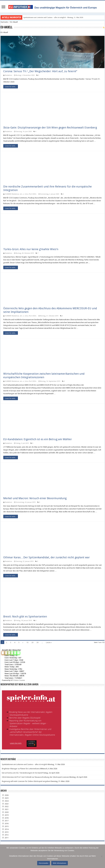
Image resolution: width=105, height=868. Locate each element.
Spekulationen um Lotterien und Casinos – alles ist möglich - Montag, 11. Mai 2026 (53, 17)
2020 (5, 812)
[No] (102, 856)
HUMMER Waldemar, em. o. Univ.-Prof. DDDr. (21, 194)
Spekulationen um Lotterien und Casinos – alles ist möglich (25, 765)
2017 (5, 821)
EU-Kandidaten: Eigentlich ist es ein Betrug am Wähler (38, 439)
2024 (5, 801)
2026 (5, 795)
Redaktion (9, 75)
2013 (5, 832)
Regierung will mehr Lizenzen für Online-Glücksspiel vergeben (26, 781)
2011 (5, 838)
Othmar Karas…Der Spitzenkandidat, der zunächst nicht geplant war (46, 557)
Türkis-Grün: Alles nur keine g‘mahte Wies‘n (31, 249)
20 (32, 642)
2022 (5, 807)
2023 (5, 804)
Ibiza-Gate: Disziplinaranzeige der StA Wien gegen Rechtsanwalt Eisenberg (50, 128)
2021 (5, 809)
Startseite (4, 22)
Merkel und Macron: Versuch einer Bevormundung (35, 498)
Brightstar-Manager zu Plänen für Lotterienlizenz (21, 769)
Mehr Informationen (60, 863)
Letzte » (49, 642)
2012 (5, 835)
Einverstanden (44, 863)
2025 (5, 798)
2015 (5, 826)
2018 (5, 818)
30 (37, 642)
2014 (5, 829)
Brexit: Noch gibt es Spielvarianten (25, 616)
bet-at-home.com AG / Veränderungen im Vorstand (22, 773)
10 (27, 642)
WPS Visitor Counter (18, 680)
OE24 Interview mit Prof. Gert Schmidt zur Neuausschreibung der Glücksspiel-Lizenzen (35, 777)
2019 (5, 815)
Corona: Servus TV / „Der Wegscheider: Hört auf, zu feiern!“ (40, 71)
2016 (5, 824)
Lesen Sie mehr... (11, 87)
